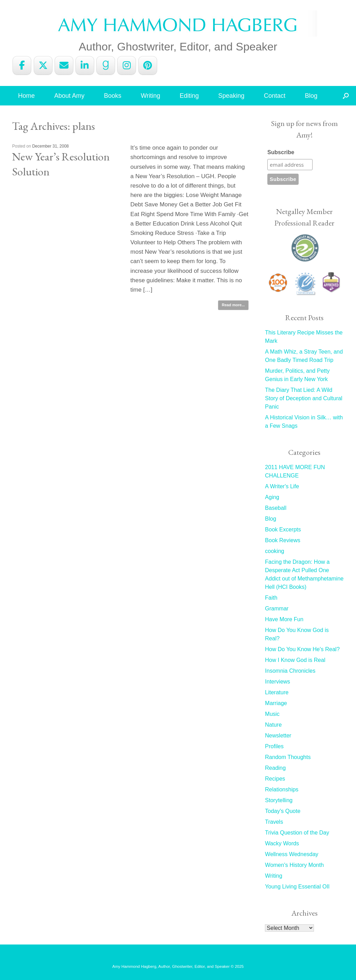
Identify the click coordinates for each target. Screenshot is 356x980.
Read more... (233, 305)
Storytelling (279, 800)
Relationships (282, 789)
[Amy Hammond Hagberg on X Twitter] (43, 65)
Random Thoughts (288, 757)
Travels (274, 822)
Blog (311, 96)
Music (272, 714)
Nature (273, 725)
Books (113, 96)
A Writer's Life (282, 486)
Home (26, 96)
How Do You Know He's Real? (302, 649)
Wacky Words (282, 843)
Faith (271, 598)
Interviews (277, 682)
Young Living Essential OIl (297, 887)
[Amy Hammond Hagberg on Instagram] (127, 65)
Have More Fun (284, 619)
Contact (275, 96)
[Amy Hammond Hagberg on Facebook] (22, 65)
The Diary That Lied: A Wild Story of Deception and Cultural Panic (304, 398)
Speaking (231, 96)
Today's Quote (283, 811)
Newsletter (278, 736)
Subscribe (281, 152)
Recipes (275, 779)
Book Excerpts (283, 529)
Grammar (277, 608)
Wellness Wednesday (292, 854)
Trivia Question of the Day (297, 833)
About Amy (69, 96)
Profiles (274, 746)
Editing (189, 96)
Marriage (276, 703)
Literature (277, 692)
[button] (346, 96)
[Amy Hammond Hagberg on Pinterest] (148, 65)
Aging (272, 497)
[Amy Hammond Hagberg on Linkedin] (85, 65)
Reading (275, 768)
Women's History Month (294, 865)
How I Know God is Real (295, 660)
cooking (274, 551)
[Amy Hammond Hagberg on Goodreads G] (106, 65)
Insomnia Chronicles (290, 671)
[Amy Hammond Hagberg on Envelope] (64, 65)
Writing (151, 96)
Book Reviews (282, 540)
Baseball (276, 508)
